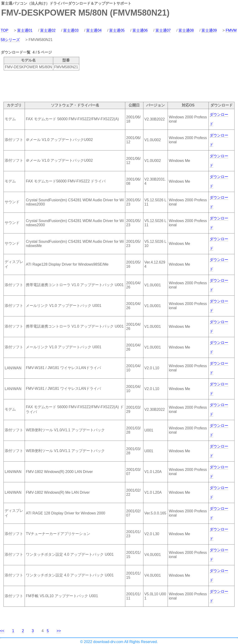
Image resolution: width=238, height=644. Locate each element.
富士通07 (163, 30)
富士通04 (94, 30)
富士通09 (209, 30)
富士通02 (48, 30)
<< (2, 631)
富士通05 (117, 30)
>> (59, 631)
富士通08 (186, 30)
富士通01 (25, 30)
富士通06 (140, 30)
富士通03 (71, 30)
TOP (5, 30)
